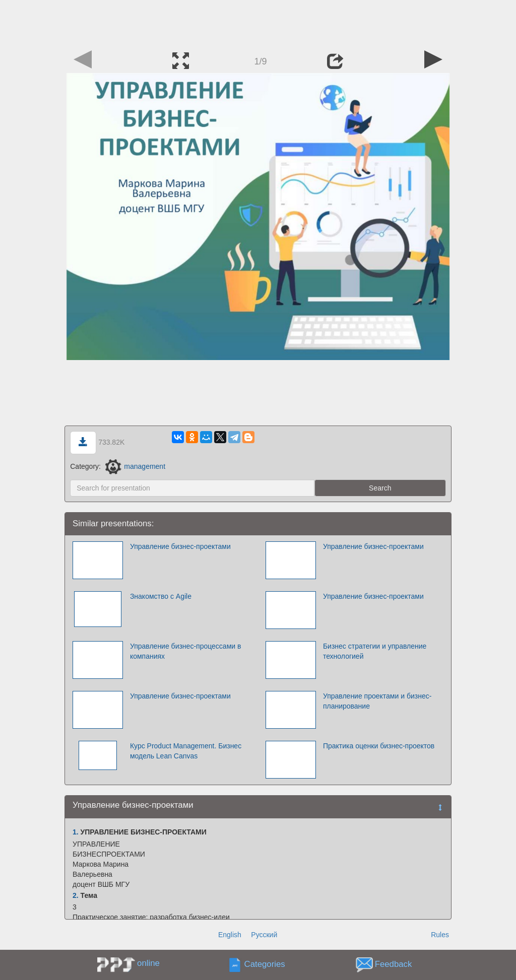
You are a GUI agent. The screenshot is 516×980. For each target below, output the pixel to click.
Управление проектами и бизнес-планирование (377, 701)
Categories (265, 965)
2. (76, 895)
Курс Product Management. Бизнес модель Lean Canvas (186, 751)
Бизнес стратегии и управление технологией (375, 651)
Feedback (394, 965)
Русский (264, 935)
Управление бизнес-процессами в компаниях (186, 651)
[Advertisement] (258, 23)
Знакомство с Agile (161, 596)
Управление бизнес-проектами (180, 546)
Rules (440, 935)
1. (76, 832)
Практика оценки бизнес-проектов (379, 746)
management (135, 466)
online (148, 963)
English (230, 935)
